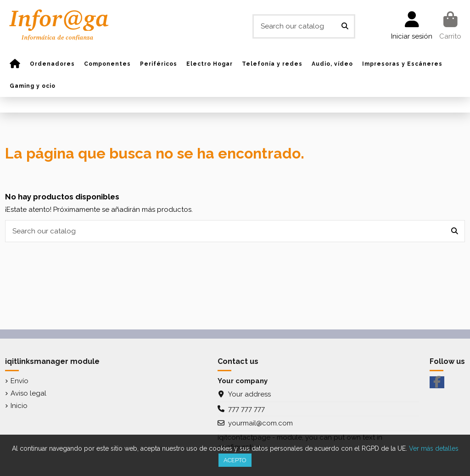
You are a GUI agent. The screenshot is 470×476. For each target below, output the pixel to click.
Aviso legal (28, 393)
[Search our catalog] (345, 26)
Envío (20, 381)
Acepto (235, 460)
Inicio (19, 406)
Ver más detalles (434, 448)
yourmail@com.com (260, 423)
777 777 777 (246, 409)
